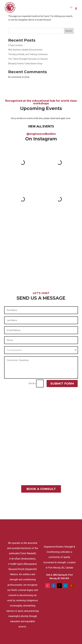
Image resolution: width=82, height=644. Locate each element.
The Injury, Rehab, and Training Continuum (28, 54)
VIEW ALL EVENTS (41, 126)
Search (69, 31)
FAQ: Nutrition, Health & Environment (25, 50)
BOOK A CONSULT (41, 489)
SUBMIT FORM (62, 384)
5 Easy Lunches (15, 45)
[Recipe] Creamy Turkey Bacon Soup (25, 64)
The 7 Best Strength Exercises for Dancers (28, 59)
